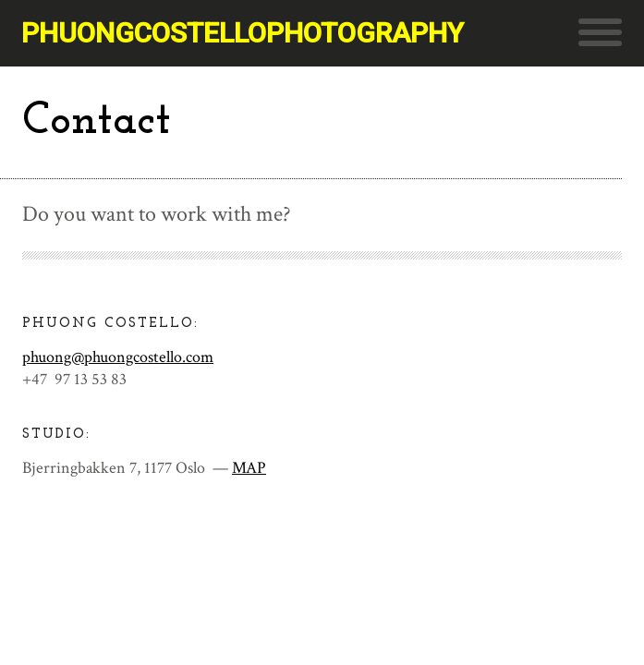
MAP (249, 468)
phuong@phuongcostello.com (118, 357)
